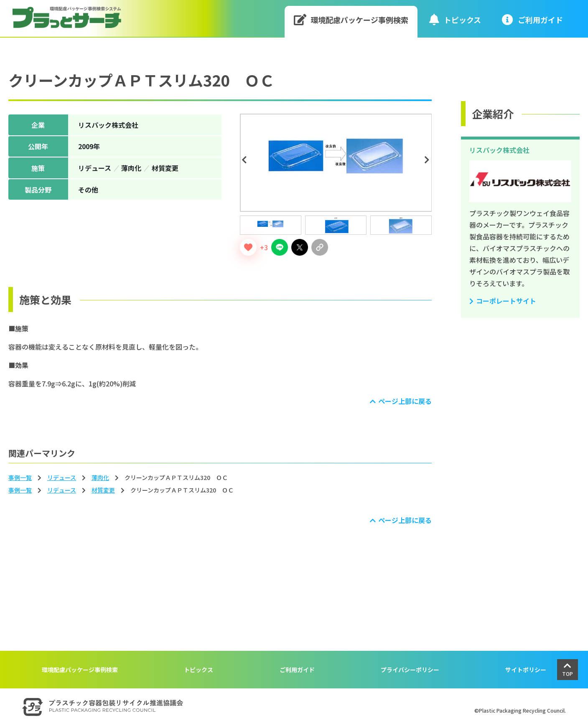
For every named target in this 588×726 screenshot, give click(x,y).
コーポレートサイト (506, 301)
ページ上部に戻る (405, 401)
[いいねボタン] (248, 247)
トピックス (455, 19)
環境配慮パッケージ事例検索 (351, 19)
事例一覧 (20, 477)
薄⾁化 (100, 477)
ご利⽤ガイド (532, 19)
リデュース (62, 477)
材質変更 (103, 490)
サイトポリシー (526, 670)
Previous (246, 160)
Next (428, 160)
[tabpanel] (336, 163)
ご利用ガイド (297, 670)
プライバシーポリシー (410, 670)
